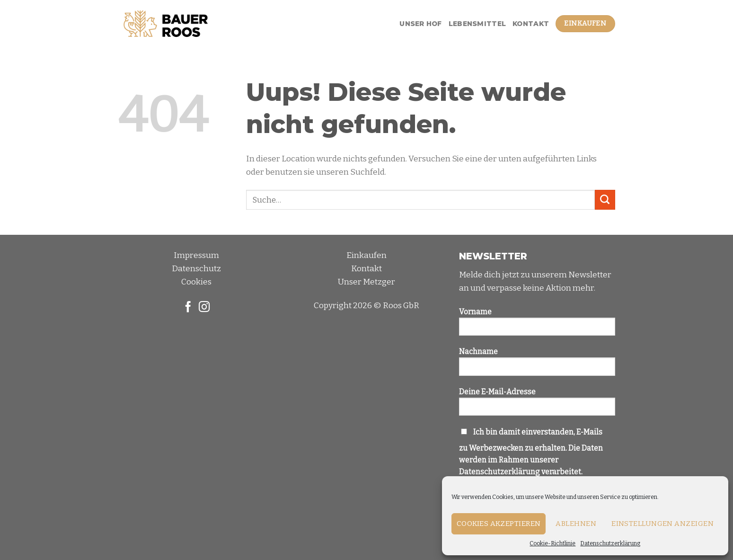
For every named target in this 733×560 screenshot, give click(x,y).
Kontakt (531, 24)
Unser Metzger (366, 282)
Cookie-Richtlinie (552, 543)
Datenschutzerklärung (610, 543)
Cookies (196, 282)
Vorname (537, 325)
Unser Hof (421, 24)
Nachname (537, 365)
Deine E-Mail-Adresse (537, 405)
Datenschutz (196, 269)
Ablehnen (576, 524)
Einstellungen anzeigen (662, 524)
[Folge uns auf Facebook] (188, 308)
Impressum (196, 255)
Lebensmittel (477, 24)
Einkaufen (366, 255)
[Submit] (605, 200)
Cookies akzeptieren (499, 524)
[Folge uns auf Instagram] (204, 308)
